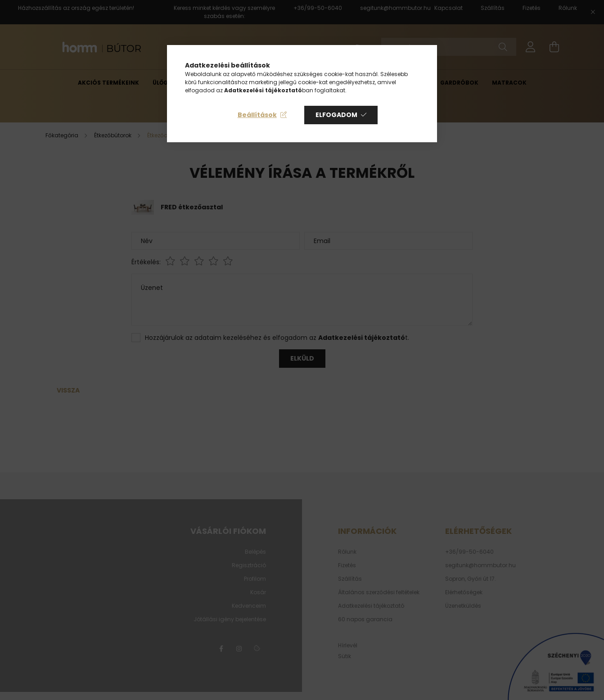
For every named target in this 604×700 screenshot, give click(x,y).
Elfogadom (336, 115)
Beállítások (257, 115)
